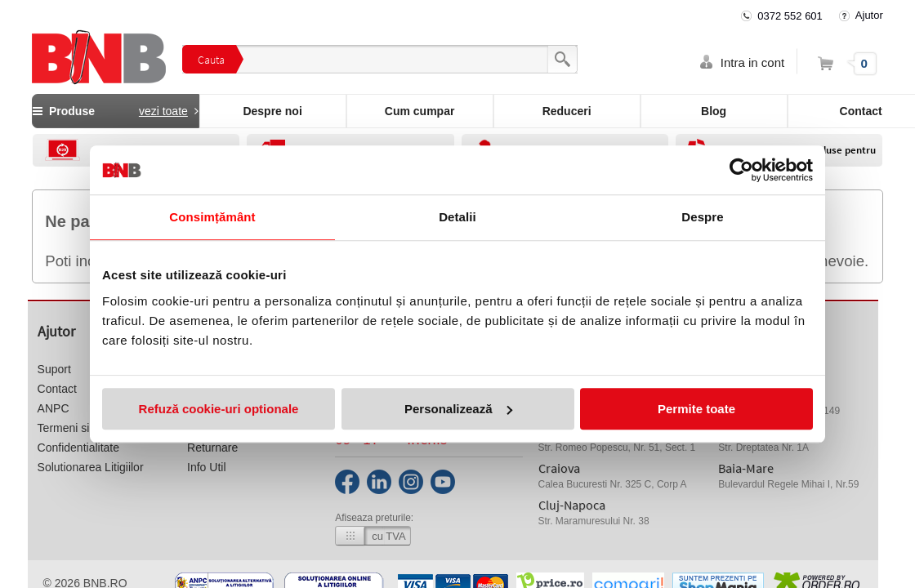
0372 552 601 (790, 16)
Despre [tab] (702, 217)
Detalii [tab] (457, 217)
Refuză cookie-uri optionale (219, 409)
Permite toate (696, 409)
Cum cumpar (420, 111)
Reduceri (567, 111)
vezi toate (163, 111)
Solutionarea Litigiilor (91, 467)
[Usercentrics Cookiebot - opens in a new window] (741, 170)
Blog (714, 111)
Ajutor (869, 15)
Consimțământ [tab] (212, 217)
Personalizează (458, 409)
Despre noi (272, 111)
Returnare (212, 448)
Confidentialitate (78, 448)
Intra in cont (752, 62)
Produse (115, 111)
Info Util (206, 467)
